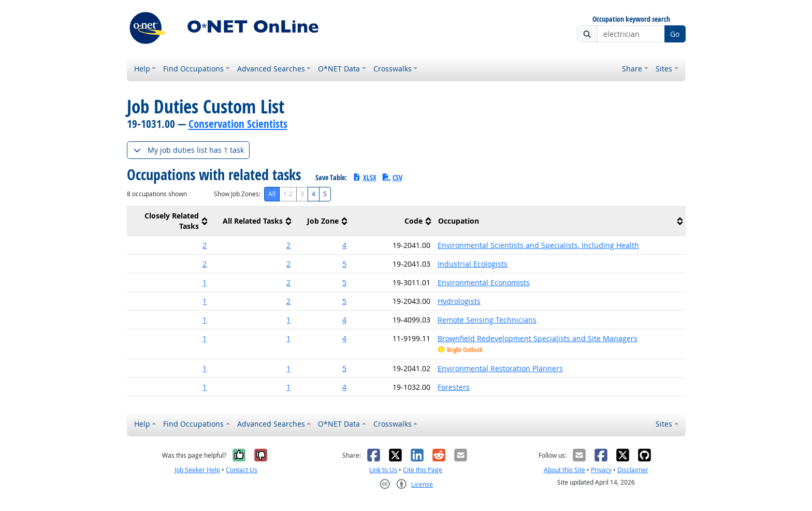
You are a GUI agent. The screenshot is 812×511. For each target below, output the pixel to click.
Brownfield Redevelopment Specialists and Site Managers (538, 338)
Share (632, 69)
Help (142, 69)
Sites (664, 69)
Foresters (454, 387)
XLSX (364, 177)
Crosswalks (393, 69)
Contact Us (242, 470)
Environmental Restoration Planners (500, 368)
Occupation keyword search (631, 19)
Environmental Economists (484, 282)
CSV (392, 177)
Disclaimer (633, 470)
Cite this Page (423, 470)
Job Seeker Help (197, 470)
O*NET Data (339, 69)
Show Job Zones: (237, 194)
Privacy (601, 470)
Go (675, 34)
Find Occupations (193, 69)
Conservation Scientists (238, 124)
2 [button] (205, 245)
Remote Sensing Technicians (487, 320)
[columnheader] (169, 221)
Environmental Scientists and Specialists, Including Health (538, 245)
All (272, 194)
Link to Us (383, 470)
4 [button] (344, 245)
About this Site (564, 470)
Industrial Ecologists (473, 264)
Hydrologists (459, 301)
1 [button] (205, 282)
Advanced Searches (271, 69)
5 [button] (344, 264)
